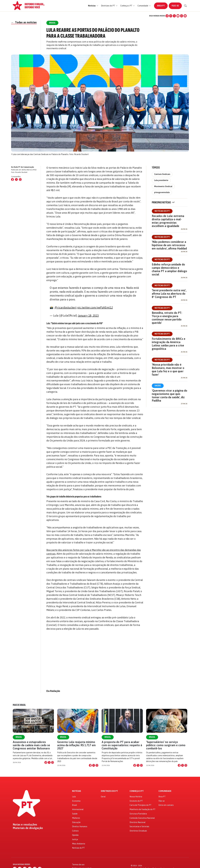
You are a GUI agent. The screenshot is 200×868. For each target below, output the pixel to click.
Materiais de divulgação (28, 828)
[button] (93, 6)
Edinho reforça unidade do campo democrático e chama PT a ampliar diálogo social (169, 269)
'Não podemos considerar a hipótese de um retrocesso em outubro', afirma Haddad (169, 245)
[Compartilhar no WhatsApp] (20, 179)
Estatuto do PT (136, 801)
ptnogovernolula (162, 192)
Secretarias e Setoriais (139, 826)
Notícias (77, 791)
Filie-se (175, 6)
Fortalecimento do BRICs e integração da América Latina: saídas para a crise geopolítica (169, 344)
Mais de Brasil (19, 705)
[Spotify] (185, 16)
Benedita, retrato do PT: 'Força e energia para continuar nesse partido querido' (167, 318)
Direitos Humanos (80, 826)
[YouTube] (178, 16)
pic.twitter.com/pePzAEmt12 (95, 307)
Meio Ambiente (79, 844)
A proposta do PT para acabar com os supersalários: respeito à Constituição (122, 745)
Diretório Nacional (137, 822)
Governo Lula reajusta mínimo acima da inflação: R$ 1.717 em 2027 (76, 745)
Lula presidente (161, 180)
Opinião (75, 835)
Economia (76, 801)
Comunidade (165, 791)
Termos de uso (78, 865)
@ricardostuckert (65, 307)
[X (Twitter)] (174, 16)
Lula (74, 797)
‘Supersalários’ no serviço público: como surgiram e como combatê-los (166, 745)
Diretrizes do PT (109, 791)
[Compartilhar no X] (49, 762)
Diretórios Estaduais (138, 831)
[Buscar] (185, 6)
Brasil (19, 737)
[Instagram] (171, 16)
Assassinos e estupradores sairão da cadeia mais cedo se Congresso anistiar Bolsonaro (31, 745)
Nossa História (136, 797)
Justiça (75, 839)
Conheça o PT (137, 791)
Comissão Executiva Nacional (142, 818)
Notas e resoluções (25, 825)
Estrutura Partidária (138, 814)
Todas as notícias (24, 22)
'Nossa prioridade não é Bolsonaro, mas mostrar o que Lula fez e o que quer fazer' (168, 370)
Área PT (161, 6)
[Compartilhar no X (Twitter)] (16, 179)
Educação (76, 822)
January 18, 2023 (88, 316)
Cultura (75, 831)
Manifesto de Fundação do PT (142, 809)
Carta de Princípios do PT (140, 805)
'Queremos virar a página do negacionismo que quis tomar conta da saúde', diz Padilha (170, 396)
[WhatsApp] (182, 16)
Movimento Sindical (163, 186)
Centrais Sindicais (162, 174)
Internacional (78, 809)
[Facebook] (167, 16)
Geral (103, 797)
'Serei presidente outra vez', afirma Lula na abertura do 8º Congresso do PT (169, 294)
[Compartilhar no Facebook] (12, 179)
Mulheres (76, 818)
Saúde (158, 386)
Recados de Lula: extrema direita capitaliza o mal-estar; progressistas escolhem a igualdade (168, 221)
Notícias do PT (162, 211)
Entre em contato (166, 805)
